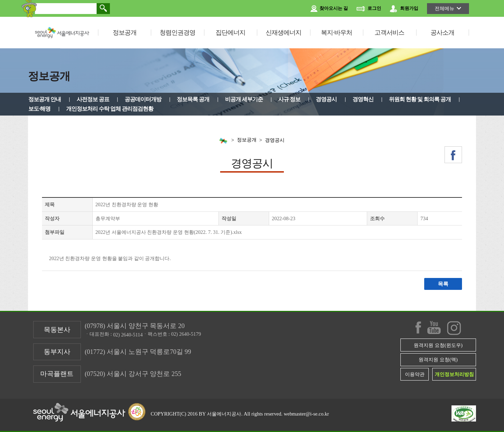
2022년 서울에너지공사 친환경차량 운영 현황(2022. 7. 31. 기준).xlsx (169, 232)
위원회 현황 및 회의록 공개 (420, 99)
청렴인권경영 (177, 33)
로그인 (369, 9)
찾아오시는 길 (329, 9)
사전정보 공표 (93, 99)
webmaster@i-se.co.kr (306, 414)
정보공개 (125, 33)
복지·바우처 (337, 33)
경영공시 (326, 99)
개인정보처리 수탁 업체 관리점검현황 (110, 109)
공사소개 (442, 33)
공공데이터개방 (143, 99)
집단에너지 (230, 33)
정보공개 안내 (45, 99)
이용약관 (415, 374)
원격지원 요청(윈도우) (438, 345)
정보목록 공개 (193, 99)
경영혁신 (363, 99)
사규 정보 (289, 99)
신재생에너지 (283, 33)
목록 (443, 284)
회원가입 (404, 9)
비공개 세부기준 (244, 99)
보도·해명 (39, 109)
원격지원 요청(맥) (438, 360)
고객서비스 (389, 33)
